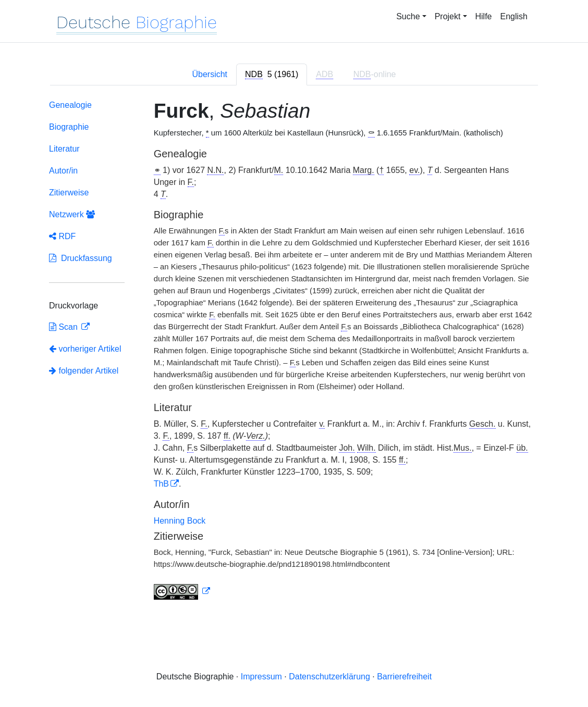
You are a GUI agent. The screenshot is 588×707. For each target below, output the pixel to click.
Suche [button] (408, 16)
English (514, 16)
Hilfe (484, 16)
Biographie (69, 127)
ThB (161, 484)
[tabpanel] (294, 352)
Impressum (261, 677)
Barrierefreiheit (404, 677)
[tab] (272, 75)
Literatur (64, 149)
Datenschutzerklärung (329, 677)
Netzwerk (72, 214)
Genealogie (70, 105)
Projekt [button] (448, 16)
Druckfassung (81, 258)
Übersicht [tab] (210, 74)
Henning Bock (180, 521)
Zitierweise (69, 193)
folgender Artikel (84, 371)
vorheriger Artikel (85, 349)
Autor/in (63, 171)
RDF (62, 236)
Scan (64, 327)
